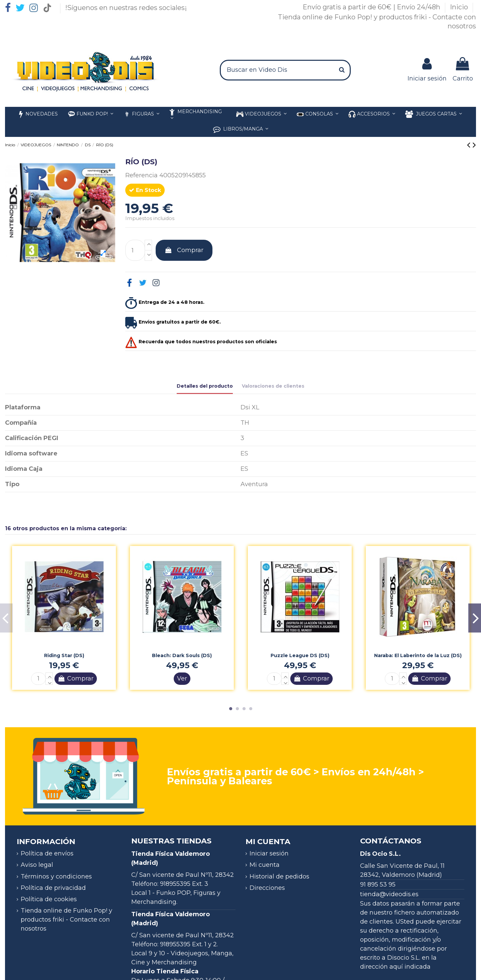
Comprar (184, 250)
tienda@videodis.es (389, 894)
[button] (372, 114)
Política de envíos (47, 853)
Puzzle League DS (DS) (300, 655)
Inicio (460, 7)
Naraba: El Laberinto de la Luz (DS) (418, 655)
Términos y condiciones (56, 876)
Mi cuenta (265, 865)
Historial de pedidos (279, 876)
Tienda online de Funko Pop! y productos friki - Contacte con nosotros (66, 920)
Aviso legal (37, 865)
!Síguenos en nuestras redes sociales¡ (126, 8)
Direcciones (267, 888)
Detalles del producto (205, 386)
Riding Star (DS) (64, 655)
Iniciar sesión (269, 853)
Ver (182, 678)
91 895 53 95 (378, 885)
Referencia (141, 175)
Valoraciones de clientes (273, 386)
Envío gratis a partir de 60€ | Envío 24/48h (372, 7)
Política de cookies (49, 899)
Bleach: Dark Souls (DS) (182, 655)
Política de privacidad (53, 888)
